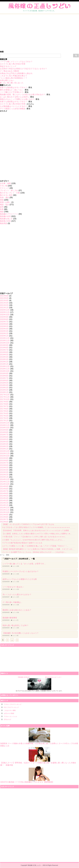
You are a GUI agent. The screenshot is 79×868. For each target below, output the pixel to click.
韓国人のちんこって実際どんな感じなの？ (17, 99)
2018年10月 (5, 371)
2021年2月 (4, 305)
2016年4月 (4, 442)
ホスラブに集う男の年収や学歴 (13, 64)
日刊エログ (8, 719)
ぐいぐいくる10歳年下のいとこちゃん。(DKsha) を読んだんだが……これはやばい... (34, 552)
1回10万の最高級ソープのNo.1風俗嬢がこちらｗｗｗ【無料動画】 (27, 775)
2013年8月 (4, 517)
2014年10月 (5, 484)
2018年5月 (4, 383)
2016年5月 (4, 439)
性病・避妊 (5, 198)
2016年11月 (5, 425)
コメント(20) (16, 628)
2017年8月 (4, 404)
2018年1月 (4, 392)
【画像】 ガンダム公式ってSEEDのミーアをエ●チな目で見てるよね (28, 524)
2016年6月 (4, 437)
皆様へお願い (5, 202)
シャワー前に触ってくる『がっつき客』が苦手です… (24, 564)
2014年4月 (4, 498)
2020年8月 (4, 319)
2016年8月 (4, 432)
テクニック (5, 188)
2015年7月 (4, 463)
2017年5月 (4, 411)
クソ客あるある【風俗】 (10, 71)
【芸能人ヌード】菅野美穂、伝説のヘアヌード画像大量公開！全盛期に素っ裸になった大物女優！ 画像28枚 (38, 757)
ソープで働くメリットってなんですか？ (16, 62)
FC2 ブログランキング (11, 707)
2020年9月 (4, 317)
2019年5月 (4, 355)
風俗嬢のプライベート (9, 214)
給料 (2, 207)
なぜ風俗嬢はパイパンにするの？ (14, 106)
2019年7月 (4, 350)
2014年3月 (4, 501)
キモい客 (4, 186)
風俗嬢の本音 (5, 216)
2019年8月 (4, 348)
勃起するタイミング (8, 66)
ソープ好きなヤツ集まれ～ (13, 587)
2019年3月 (4, 359)
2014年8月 (4, 489)
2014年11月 (5, 482)
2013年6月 (4, 522)
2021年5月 (4, 298)
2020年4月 (4, 329)
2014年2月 (4, 503)
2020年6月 (4, 324)
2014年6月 (4, 493)
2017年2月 (4, 418)
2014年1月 (4, 505)
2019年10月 (5, 343)
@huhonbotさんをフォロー (53, 677)
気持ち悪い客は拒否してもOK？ (16, 625)
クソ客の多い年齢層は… (12, 602)
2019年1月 (4, 364)
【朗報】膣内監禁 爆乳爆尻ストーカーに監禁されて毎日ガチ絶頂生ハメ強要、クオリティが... (38, 549)
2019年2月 (4, 362)
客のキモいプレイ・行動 (10, 193)
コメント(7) (15, 620)
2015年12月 (5, 451)
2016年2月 (4, 446)
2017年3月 (4, 416)
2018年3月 (4, 388)
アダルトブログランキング (13, 704)
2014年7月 (4, 491)
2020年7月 (4, 322)
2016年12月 (5, 423)
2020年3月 (4, 331)
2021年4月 (4, 300)
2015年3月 (4, 472)
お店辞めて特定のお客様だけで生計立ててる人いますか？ (23, 69)
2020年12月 (5, 310)
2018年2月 (4, 390)
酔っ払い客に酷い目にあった (12, 83)
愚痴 (2, 200)
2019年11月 (5, 340)
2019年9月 (4, 345)
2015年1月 (4, 477)
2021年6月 (4, 296)
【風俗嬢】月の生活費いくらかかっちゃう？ (21, 633)
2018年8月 (4, 376)
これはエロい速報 (10, 710)
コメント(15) (16, 582)
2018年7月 (4, 378)
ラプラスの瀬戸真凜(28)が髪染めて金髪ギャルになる (22, 543)
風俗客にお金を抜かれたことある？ (17, 610)
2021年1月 (4, 308)
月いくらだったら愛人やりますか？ (17, 595)
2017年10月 (5, 399)
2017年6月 (4, 409)
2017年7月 (4, 406)
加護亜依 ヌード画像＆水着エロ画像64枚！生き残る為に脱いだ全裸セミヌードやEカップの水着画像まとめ (39, 737)
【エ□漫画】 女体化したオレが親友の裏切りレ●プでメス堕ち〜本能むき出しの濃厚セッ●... (37, 534)
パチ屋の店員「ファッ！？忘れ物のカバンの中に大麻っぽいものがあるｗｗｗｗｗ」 (34, 537)
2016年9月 (4, 430)
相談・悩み (5, 205)
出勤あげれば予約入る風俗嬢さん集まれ (16, 73)
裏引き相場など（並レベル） (12, 90)
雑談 (2, 212)
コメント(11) (16, 589)
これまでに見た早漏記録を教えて (14, 76)
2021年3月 (4, 303)
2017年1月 (4, 420)
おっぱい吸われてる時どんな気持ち (14, 97)
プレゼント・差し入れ (9, 190)
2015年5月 (4, 468)
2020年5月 (4, 326)
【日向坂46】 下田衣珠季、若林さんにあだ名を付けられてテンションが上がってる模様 (35, 530)
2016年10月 (5, 428)
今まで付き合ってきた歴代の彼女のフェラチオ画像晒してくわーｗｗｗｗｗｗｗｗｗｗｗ (36, 527)
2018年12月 (5, 366)
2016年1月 (4, 449)
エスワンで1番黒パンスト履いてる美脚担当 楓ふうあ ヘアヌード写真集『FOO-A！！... (35, 546)
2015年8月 (4, 461)
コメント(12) (16, 574)
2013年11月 (5, 510)
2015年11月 (5, 453)
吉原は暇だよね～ (7, 80)
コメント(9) (15, 636)
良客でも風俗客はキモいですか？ (14, 87)
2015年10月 (5, 456)
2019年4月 (4, 357)
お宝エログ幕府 (9, 713)
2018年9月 (4, 373)
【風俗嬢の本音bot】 (24, 677)
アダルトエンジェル (10, 716)
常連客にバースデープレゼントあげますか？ (21, 571)
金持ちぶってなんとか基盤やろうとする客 (20, 579)
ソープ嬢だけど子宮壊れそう (12, 92)
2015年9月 (4, 458)
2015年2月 (4, 475)
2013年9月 (4, 515)
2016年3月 (4, 444)
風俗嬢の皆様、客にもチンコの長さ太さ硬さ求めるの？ (23, 95)
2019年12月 (5, 338)
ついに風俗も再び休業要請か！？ (14, 78)
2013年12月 (5, 508)
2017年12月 (5, 395)
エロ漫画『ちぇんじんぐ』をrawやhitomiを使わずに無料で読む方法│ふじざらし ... (33, 540)
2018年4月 (4, 385)
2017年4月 (4, 413)
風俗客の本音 (5, 221)
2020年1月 (4, 336)
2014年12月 (5, 479)
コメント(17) (16, 597)
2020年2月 (4, 333)
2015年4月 (4, 470)
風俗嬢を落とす (6, 219)
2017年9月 (4, 402)
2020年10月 (5, 315)
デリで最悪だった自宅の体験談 (13, 109)
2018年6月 (4, 380)
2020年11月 (5, 312)
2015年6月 (4, 465)
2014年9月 (4, 486)
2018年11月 (5, 369)
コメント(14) (16, 612)
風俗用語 (4, 223)
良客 (2, 209)
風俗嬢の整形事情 (10, 618)
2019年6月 (4, 352)
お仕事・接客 (5, 183)
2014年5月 (4, 496)
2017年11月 (5, 397)
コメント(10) (16, 566)
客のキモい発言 (6, 195)
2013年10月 (5, 512)
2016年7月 (4, 435)
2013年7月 (4, 519)
